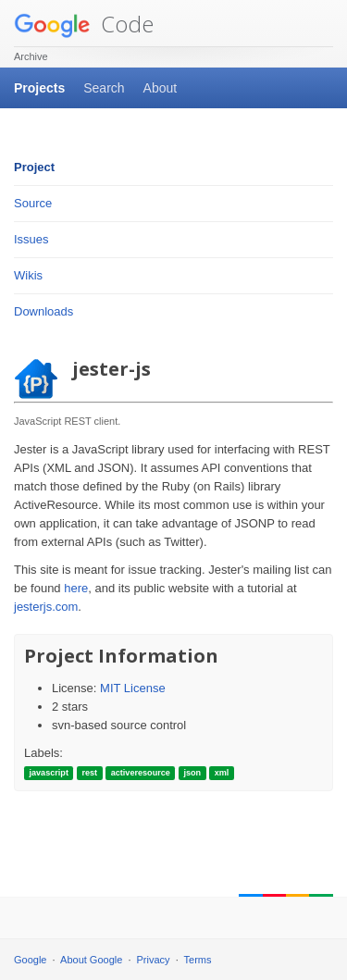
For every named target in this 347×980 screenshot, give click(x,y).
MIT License (133, 688)
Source (33, 203)
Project (34, 167)
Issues (31, 239)
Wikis (28, 275)
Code (84, 24)
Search (104, 88)
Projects (39, 88)
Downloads (43, 311)
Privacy (154, 960)
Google (30, 960)
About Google (91, 960)
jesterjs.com (46, 607)
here (76, 588)
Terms (198, 960)
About (161, 88)
